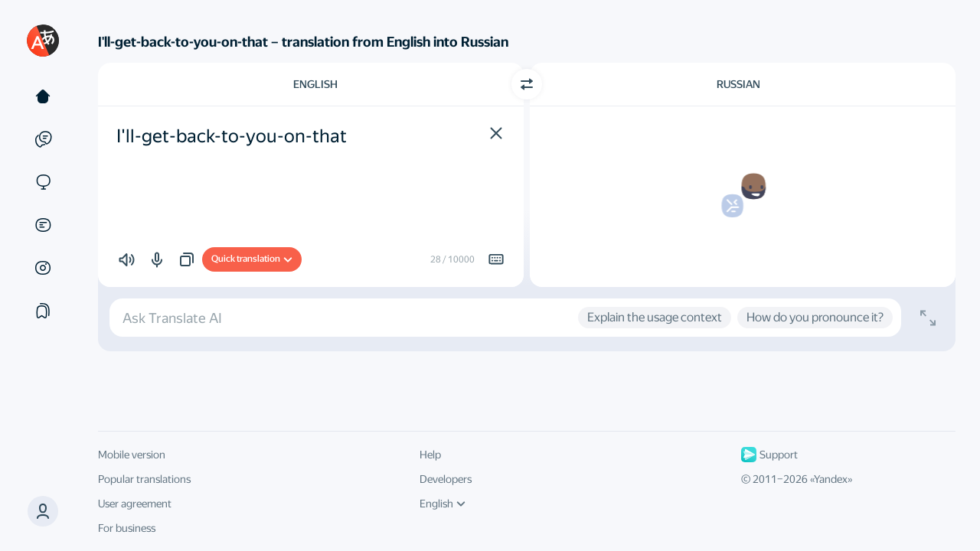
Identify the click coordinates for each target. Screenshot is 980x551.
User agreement (135, 504)
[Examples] (43, 139)
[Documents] (43, 225)
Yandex (831, 479)
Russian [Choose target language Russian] (738, 84)
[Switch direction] (527, 84)
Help (430, 455)
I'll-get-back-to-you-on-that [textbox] (232, 136)
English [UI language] (443, 504)
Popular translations (144, 479)
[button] (43, 511)
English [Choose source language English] (315, 84)
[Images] (43, 268)
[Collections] (43, 311)
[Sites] (43, 182)
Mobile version (132, 455)
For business (127, 528)
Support (769, 455)
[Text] (43, 96)
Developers (446, 479)
